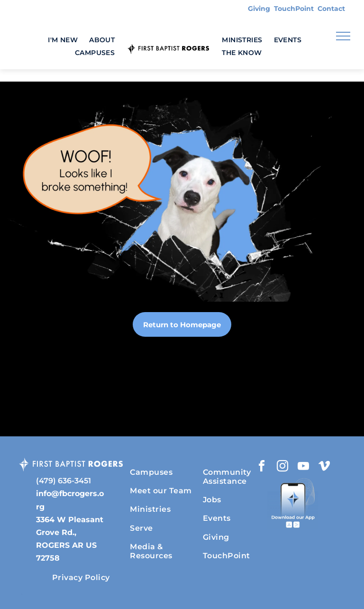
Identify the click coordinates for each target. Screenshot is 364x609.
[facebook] (262, 467)
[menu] (343, 36)
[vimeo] (324, 467)
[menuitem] (63, 40)
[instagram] (282, 467)
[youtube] (303, 467)
